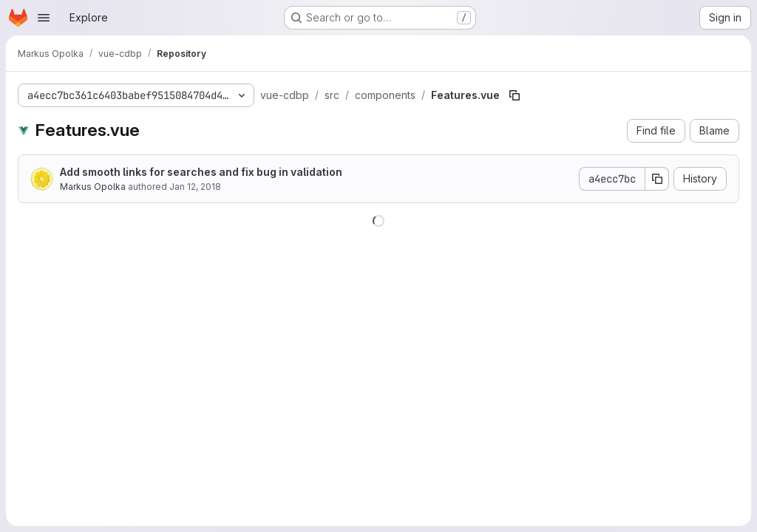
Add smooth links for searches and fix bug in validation (201, 172)
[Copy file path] (515, 95)
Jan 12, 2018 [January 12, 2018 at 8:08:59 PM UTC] (195, 187)
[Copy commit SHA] (657, 179)
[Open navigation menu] (44, 18)
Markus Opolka (93, 187)
